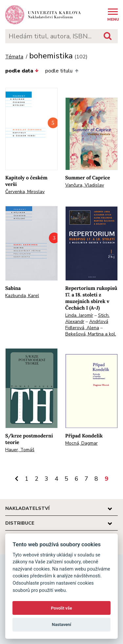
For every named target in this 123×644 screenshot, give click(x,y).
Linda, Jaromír (79, 315)
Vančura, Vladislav (85, 185)
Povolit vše (61, 608)
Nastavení (61, 624)
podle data (22, 71)
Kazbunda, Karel (22, 296)
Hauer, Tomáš (20, 450)
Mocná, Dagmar (82, 443)
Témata (14, 57)
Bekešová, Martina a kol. (91, 334)
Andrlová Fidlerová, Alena (87, 325)
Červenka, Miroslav (25, 192)
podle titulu (62, 71)
